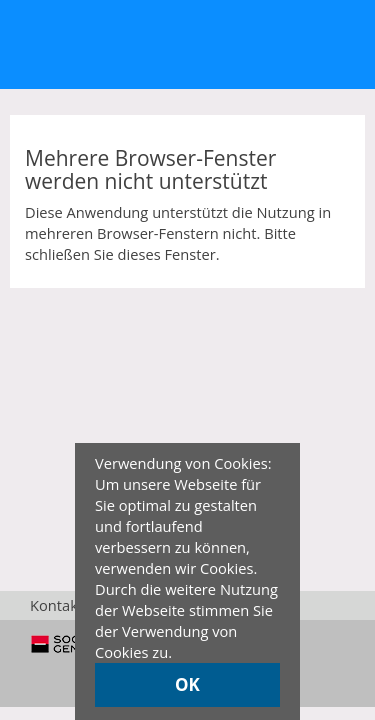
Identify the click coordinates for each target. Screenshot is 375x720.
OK (187, 684)
